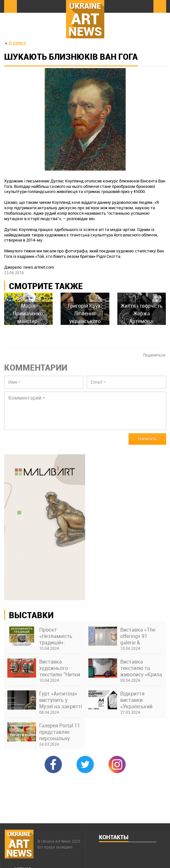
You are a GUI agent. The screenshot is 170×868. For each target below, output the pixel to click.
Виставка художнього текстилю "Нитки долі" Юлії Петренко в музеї (60, 668)
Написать (147, 439)
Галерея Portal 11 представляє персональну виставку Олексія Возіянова (60, 732)
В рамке (17, 43)
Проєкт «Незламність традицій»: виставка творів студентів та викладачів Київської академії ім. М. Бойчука (59, 636)
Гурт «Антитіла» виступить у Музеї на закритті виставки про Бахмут (61, 700)
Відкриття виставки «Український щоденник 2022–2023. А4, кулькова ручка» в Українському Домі (141, 700)
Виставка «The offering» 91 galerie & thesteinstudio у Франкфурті (138, 636)
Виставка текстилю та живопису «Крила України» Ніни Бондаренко (141, 668)
